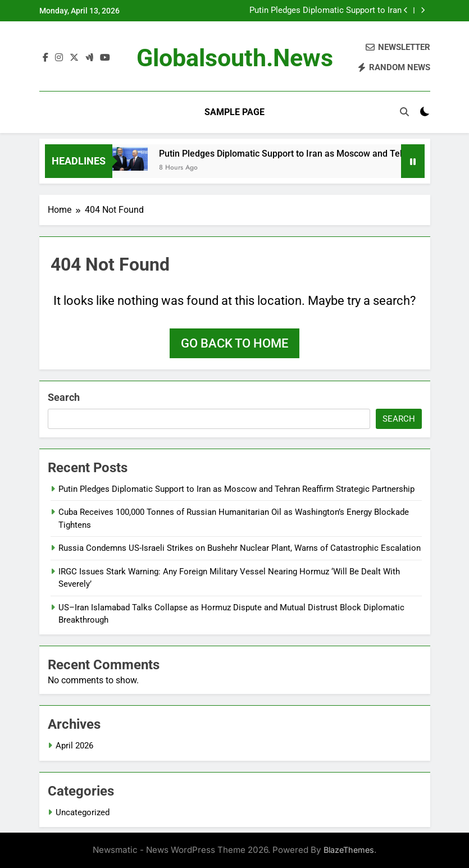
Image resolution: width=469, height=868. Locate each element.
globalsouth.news (235, 58)
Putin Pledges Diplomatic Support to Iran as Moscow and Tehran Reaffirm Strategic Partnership (323, 11)
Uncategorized (83, 812)
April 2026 (74, 746)
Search (64, 397)
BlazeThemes (349, 850)
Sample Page (234, 112)
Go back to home (234, 343)
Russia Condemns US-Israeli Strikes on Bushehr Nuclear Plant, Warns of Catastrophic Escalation (240, 548)
